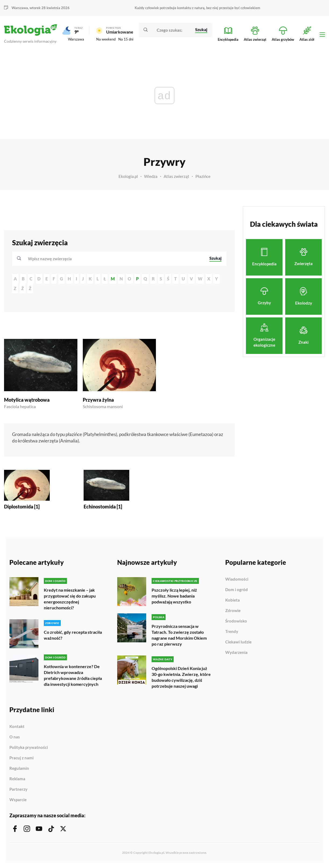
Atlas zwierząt (176, 176)
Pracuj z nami (22, 758)
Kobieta (233, 600)
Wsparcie (18, 800)
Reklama (17, 779)
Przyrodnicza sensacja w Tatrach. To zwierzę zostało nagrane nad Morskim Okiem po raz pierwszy (179, 635)
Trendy (232, 632)
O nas (15, 737)
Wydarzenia (236, 652)
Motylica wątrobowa (27, 400)
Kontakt (17, 727)
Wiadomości (237, 579)
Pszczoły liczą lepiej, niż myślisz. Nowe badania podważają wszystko (174, 596)
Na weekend (106, 39)
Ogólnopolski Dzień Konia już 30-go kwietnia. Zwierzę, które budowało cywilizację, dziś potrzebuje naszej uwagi (181, 677)
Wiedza (151, 176)
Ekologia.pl (128, 176)
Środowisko (236, 621)
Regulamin (19, 768)
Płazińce (203, 176)
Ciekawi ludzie (238, 642)
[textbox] (51, 259)
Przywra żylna (98, 400)
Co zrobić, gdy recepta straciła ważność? (73, 635)
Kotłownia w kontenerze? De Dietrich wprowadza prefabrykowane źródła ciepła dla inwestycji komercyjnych (73, 675)
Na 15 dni (126, 39)
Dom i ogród (237, 590)
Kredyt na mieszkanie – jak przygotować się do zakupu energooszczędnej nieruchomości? (70, 599)
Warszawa (20, 8)
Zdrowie (233, 611)
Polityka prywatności (29, 748)
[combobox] (115, 259)
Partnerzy (18, 789)
